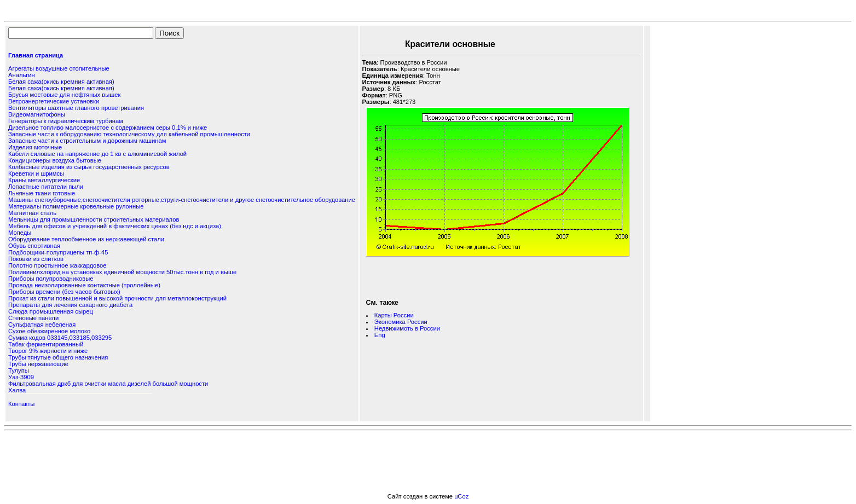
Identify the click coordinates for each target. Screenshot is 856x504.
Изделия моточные (35, 147)
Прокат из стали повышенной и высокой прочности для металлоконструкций (117, 298)
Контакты (21, 404)
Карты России (394, 315)
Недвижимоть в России (407, 328)
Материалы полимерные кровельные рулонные (76, 206)
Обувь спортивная (34, 246)
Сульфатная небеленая (42, 325)
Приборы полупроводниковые (51, 279)
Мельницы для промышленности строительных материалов (94, 219)
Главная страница (36, 55)
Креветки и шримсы (36, 173)
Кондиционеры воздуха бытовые (55, 160)
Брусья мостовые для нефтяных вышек (64, 95)
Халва (17, 390)
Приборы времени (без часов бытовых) (64, 292)
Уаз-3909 (21, 377)
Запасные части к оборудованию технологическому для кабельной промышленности (129, 134)
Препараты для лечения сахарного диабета (70, 305)
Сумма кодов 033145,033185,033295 (60, 338)
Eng (380, 335)
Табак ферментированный (46, 344)
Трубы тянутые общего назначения (58, 357)
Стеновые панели (33, 318)
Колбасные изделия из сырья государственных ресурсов (89, 167)
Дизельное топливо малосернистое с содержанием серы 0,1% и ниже (108, 128)
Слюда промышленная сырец (51, 311)
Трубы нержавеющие (38, 364)
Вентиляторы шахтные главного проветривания (76, 108)
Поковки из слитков (36, 259)
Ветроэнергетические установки (54, 101)
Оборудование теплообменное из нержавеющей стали (86, 239)
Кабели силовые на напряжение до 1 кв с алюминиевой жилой (97, 154)
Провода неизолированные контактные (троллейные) (84, 285)
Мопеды (20, 233)
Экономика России (401, 322)
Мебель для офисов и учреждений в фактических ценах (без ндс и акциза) (115, 226)
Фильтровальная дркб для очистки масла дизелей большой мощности (108, 384)
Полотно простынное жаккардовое (57, 265)
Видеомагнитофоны (37, 114)
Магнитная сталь (32, 213)
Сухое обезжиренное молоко (49, 331)
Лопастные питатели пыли (46, 187)
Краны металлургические (44, 180)
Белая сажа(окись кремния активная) (61, 82)
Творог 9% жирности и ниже (48, 351)
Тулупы (19, 370)
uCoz (461, 496)
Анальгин (22, 75)
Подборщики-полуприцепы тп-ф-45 (58, 252)
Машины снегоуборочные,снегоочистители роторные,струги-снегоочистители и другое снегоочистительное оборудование (182, 200)
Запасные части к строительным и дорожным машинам (87, 141)
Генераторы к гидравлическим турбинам (66, 121)
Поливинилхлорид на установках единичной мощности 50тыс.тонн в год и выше (122, 272)
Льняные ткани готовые (42, 193)
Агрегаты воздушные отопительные (59, 68)
